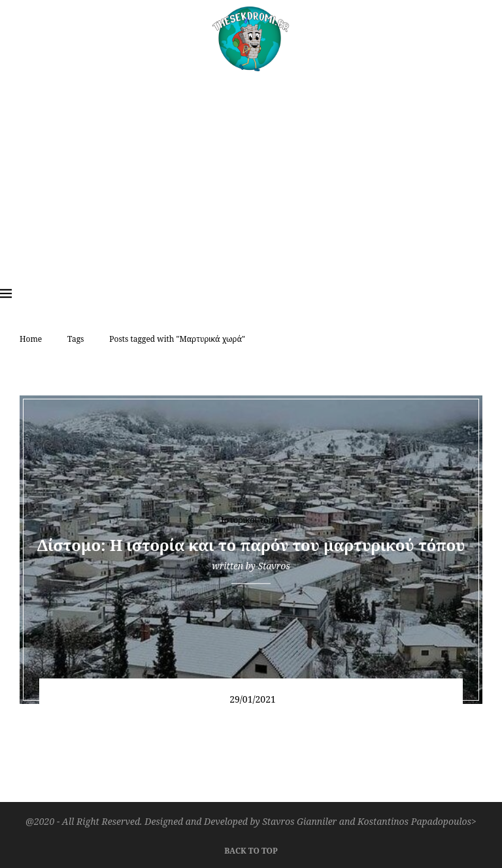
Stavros (274, 566)
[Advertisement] (251, 169)
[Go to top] (251, 849)
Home (31, 339)
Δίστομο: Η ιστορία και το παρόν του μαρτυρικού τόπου (251, 545)
